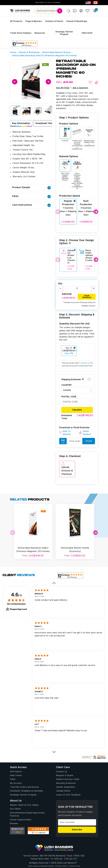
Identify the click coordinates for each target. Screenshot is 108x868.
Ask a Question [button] (80, 85)
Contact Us (62, 760)
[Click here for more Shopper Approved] (94, 746)
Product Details (31, 184)
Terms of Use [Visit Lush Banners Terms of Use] (78, 855)
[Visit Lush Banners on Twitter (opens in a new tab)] (67, 862)
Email (88, 438)
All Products (16, 760)
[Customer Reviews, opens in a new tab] (25, 41)
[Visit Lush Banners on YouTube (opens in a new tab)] (48, 862)
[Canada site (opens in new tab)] (95, 3)
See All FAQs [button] (63, 85)
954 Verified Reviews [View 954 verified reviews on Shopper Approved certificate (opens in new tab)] (16, 593)
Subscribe (77, 819)
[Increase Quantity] (94, 286)
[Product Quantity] (77, 286)
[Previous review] (54, 572)
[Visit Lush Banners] (54, 836)
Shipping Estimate (71, 377)
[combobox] (77, 387)
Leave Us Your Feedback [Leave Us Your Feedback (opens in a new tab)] (68, 784)
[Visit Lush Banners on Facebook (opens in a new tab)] (60, 862)
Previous (58, 209)
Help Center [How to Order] (16, 764)
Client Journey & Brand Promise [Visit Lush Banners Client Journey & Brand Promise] (39, 855)
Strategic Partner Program (23, 784)
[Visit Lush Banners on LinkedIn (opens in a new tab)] (42, 862)
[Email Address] (77, 811)
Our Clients (15, 798)
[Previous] (14, 78)
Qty (60, 281)
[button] (90, 79)
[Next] (48, 78)
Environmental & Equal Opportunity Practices (27, 803)
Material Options (69, 153)
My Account (16, 772)
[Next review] (54, 741)
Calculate (77, 407)
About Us (16, 790)
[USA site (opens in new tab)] (88, 3)
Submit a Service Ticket (68, 768)
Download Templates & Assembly (26, 780)
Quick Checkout (87, 293)
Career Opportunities (21, 809)
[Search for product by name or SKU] (49, 11)
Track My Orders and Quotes (24, 776)
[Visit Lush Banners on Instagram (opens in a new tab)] (54, 862)
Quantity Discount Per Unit (74, 321)
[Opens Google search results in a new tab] (17, 820)
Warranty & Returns (66, 772)
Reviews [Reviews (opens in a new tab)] (14, 812)
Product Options (69, 121)
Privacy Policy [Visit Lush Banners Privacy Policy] (63, 855)
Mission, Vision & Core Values (24, 794)
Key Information (21, 120)
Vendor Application (66, 776)
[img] (16, 589)
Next (96, 209)
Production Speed (70, 193)
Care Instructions (31, 202)
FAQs (31, 193)
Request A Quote (65, 764)
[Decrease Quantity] (60, 286)
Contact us (85, 360)
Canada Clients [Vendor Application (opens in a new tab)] (63, 780)
